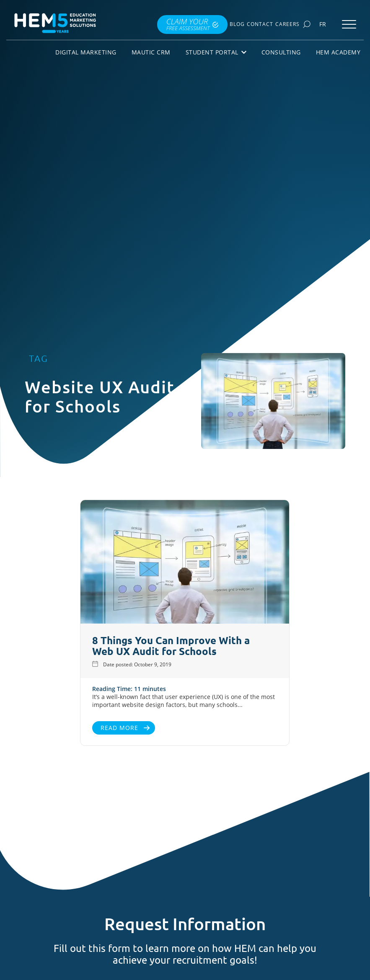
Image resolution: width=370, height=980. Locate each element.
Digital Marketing (86, 52)
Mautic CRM (151, 52)
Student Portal (216, 52)
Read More (119, 728)
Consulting (281, 52)
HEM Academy (338, 52)
